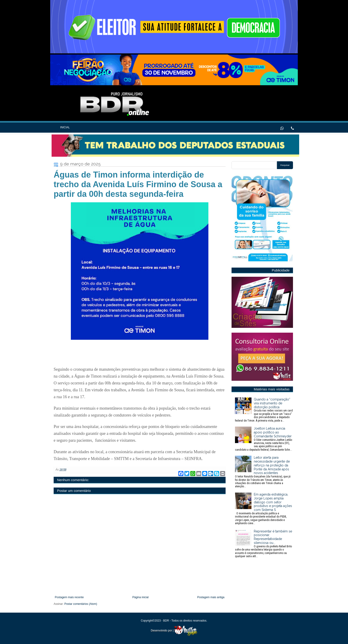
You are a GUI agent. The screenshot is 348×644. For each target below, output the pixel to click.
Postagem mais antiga (211, 597)
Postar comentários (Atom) (81, 604)
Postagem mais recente (69, 597)
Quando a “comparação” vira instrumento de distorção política (264, 410)
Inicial (65, 127)
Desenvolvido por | (174, 630)
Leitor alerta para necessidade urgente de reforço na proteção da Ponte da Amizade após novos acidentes (264, 472)
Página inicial (140, 597)
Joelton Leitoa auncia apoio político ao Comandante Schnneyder (264, 439)
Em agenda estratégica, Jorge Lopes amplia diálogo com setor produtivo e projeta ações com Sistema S (264, 509)
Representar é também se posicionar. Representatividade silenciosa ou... (264, 544)
